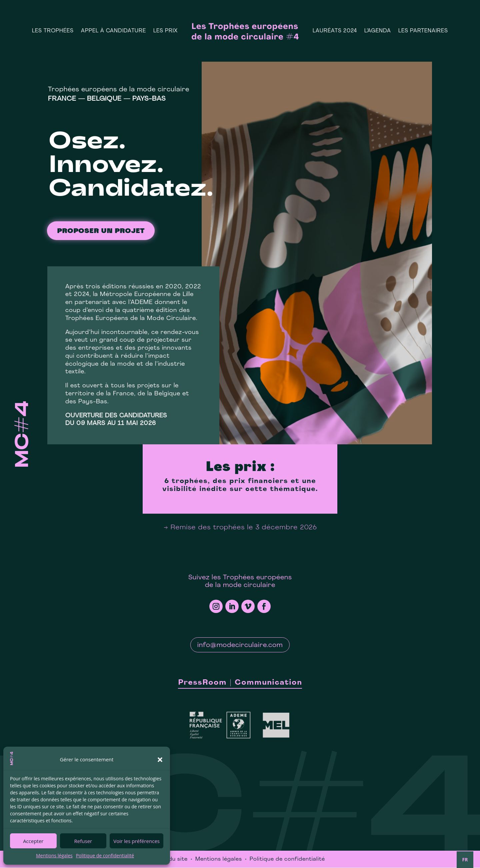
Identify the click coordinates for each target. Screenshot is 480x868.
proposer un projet (101, 232)
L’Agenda (378, 31)
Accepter (33, 841)
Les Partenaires (423, 31)
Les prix (165, 31)
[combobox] (465, 860)
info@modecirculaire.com (240, 646)
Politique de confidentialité (105, 855)
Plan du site (171, 860)
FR (465, 859)
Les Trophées (53, 31)
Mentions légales (54, 855)
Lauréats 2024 (335, 31)
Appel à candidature (113, 31)
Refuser (83, 841)
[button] (160, 760)
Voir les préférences (136, 841)
